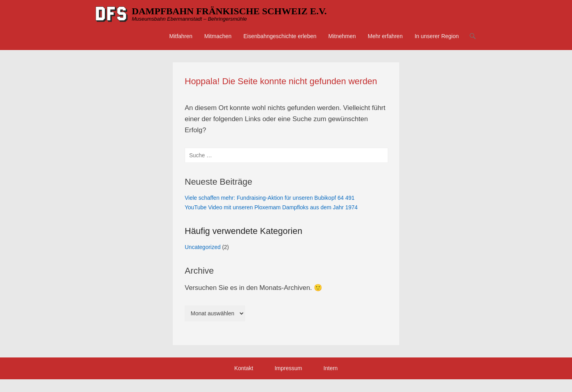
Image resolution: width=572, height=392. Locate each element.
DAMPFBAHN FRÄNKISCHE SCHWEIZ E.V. (229, 11)
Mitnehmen (342, 36)
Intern (330, 368)
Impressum (288, 368)
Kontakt (244, 368)
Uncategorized (203, 247)
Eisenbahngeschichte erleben (280, 36)
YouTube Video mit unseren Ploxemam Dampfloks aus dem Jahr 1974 (271, 207)
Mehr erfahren (385, 36)
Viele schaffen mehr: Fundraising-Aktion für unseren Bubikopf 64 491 (270, 198)
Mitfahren (181, 36)
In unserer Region (437, 36)
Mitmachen (218, 36)
